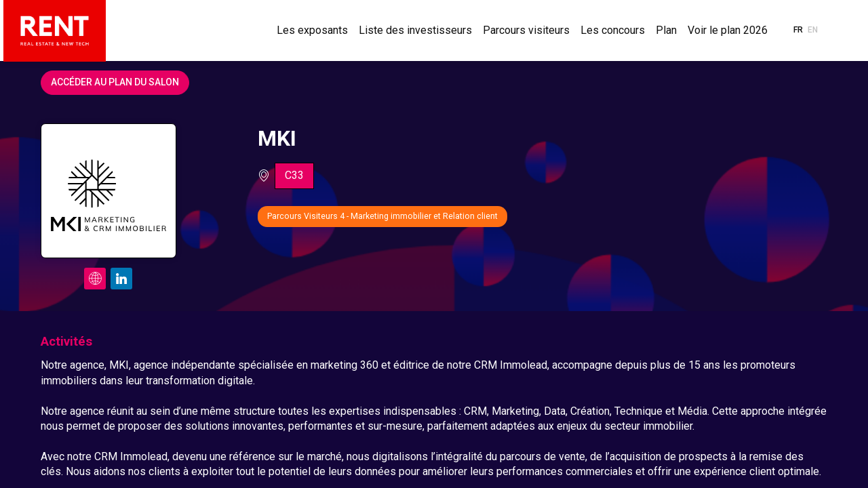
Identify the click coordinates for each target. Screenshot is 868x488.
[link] (312, 30)
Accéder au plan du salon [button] (115, 82)
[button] (798, 30)
